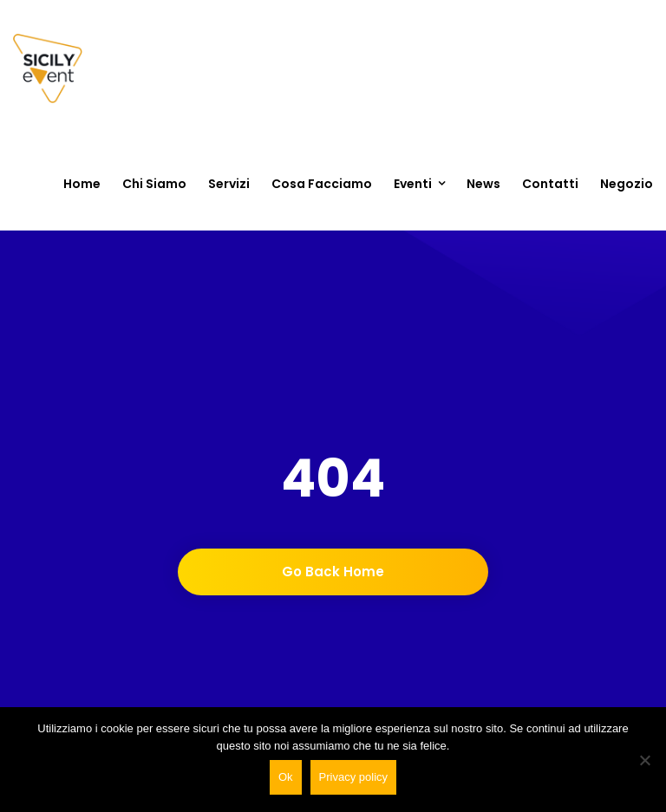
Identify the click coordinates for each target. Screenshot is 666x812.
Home (82, 184)
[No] (644, 760)
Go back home (333, 572)
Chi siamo (154, 184)
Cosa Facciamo (322, 184)
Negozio (627, 184)
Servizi (229, 184)
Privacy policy (353, 777)
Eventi (413, 184)
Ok (286, 777)
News (483, 184)
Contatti (550, 184)
